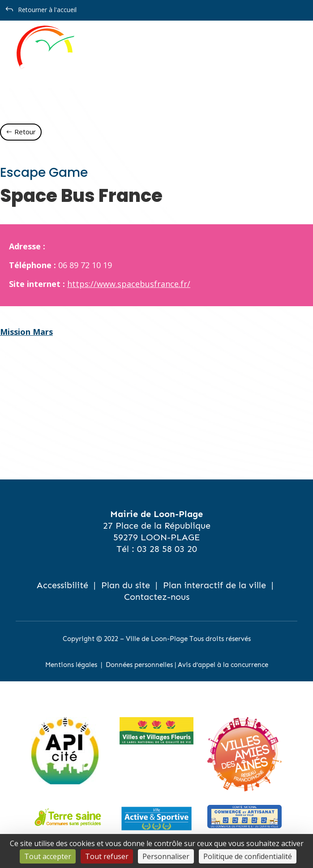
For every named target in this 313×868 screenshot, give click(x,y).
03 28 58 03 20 (167, 549)
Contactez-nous (157, 597)
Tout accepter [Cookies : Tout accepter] (48, 856)
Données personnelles (139, 665)
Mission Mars (26, 332)
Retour (25, 132)
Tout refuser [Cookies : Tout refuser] (107, 856)
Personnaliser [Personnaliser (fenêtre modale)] (166, 856)
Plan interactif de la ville (214, 585)
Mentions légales (71, 665)
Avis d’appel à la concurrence (223, 665)
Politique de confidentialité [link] (248, 856)
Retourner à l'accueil (47, 10)
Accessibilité (62, 585)
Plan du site (126, 585)
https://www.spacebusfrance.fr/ (129, 284)
